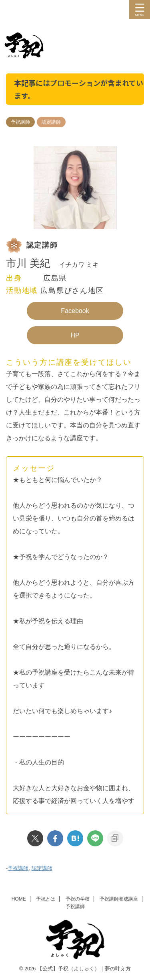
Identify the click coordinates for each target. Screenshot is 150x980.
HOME (19, 899)
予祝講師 (18, 868)
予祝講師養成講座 (119, 899)
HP (75, 335)
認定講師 (42, 868)
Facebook (75, 311)
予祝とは (46, 899)
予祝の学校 (78, 899)
